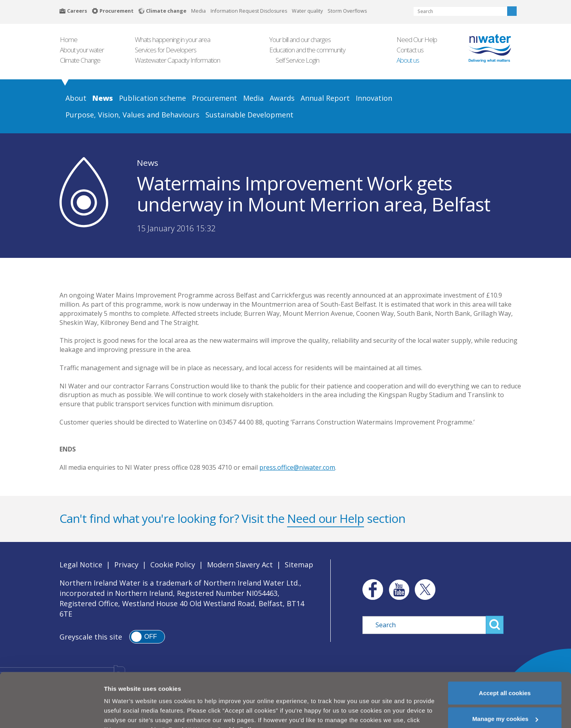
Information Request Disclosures (249, 11)
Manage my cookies (505, 701)
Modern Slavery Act (240, 565)
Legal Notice (81, 565)
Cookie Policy (173, 565)
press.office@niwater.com (297, 467)
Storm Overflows (347, 11)
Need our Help (326, 518)
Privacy (126, 565)
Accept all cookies (505, 675)
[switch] (147, 637)
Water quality (307, 11)
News (148, 163)
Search (512, 11)
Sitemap (299, 565)
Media (198, 11)
